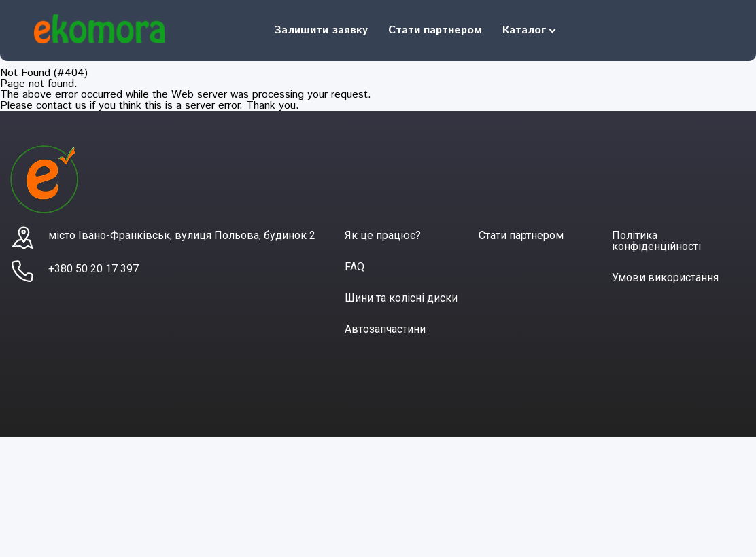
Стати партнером (435, 30)
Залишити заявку (321, 30)
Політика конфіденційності (656, 241)
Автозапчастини (385, 329)
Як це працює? (383, 235)
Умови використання (665, 277)
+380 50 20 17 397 (93, 269)
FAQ (355, 267)
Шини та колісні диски (401, 298)
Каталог (524, 30)
